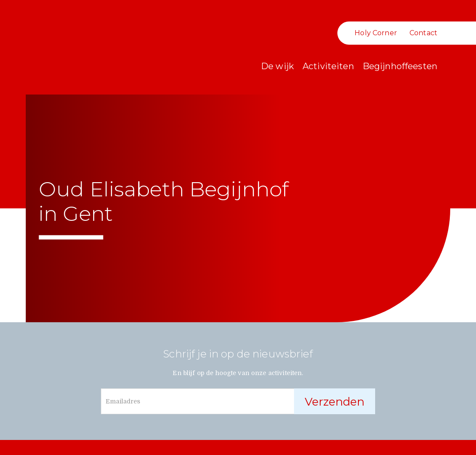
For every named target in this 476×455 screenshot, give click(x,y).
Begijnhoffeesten (400, 66)
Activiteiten (328, 66)
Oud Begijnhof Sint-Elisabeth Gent (60, 60)
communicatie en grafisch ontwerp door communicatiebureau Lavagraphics (469, 447)
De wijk (277, 66)
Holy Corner (376, 33)
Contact (423, 33)
